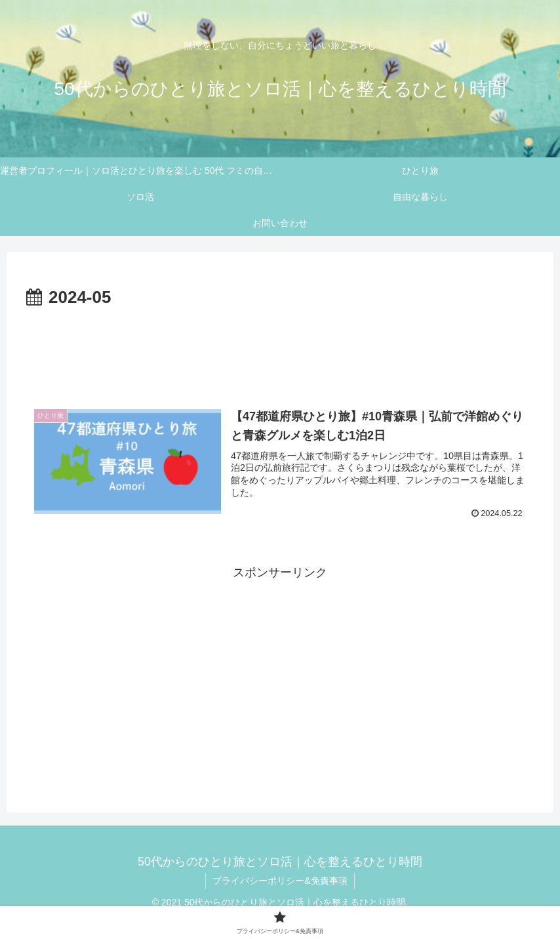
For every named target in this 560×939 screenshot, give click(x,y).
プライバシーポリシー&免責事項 (280, 881)
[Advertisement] (280, 349)
